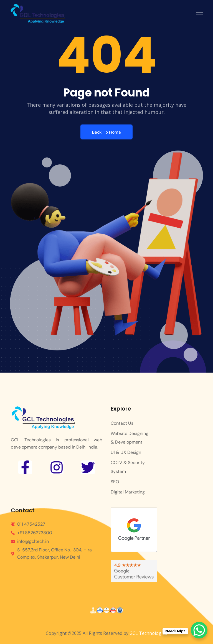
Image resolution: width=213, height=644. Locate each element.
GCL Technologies (148, 633)
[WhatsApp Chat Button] (199, 630)
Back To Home (106, 132)
